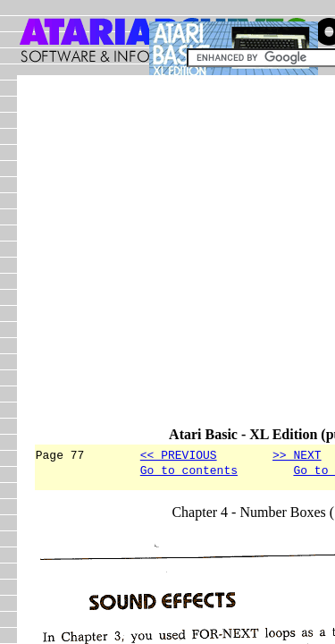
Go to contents (189, 472)
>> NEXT (297, 454)
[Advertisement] (167, 259)
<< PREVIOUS (179, 454)
